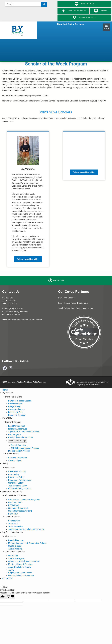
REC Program (14, 435)
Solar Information (19, 445)
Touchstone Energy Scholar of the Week (26, 529)
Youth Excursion (15, 526)
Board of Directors (16, 540)
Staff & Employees (16, 558)
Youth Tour (13, 524)
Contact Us (7, 578)
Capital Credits (15, 546)
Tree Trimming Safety (18, 486)
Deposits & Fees (16, 412)
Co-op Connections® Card (20, 511)
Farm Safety (14, 474)
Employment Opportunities (20, 573)
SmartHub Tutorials (17, 415)
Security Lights (15, 461)
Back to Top (59, 280)
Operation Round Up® (18, 508)
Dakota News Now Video (28, 259)
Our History (13, 556)
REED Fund (14, 505)
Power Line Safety (16, 477)
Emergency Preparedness (20, 480)
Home (5, 390)
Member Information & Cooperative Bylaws (27, 543)
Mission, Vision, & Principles (21, 564)
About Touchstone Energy (20, 567)
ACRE (11, 570)
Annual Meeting (15, 549)
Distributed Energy (18, 441)
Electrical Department (18, 458)
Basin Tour (13, 514)
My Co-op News (15, 502)
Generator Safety (16, 483)
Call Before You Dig (17, 472)
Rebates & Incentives (18, 429)
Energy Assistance (16, 409)
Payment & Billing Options (20, 401)
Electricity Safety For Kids (20, 489)
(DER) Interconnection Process (25, 448)
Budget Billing (14, 406)
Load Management (17, 426)
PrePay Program (16, 404)
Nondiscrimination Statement (21, 576)
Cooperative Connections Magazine (24, 500)
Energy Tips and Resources (20, 437)
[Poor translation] (10, 597)
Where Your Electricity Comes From (24, 561)
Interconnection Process (19, 451)
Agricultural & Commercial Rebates (24, 432)
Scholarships (14, 521)
